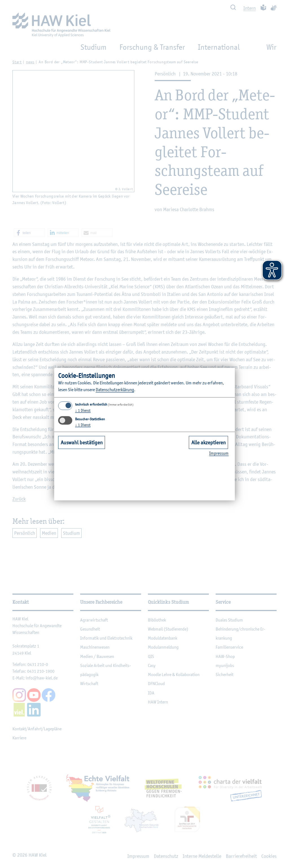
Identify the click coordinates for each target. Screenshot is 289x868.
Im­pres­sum (219, 454)
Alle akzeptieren (209, 442)
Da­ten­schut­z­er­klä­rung (115, 390)
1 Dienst (83, 411)
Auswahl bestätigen (82, 442)
